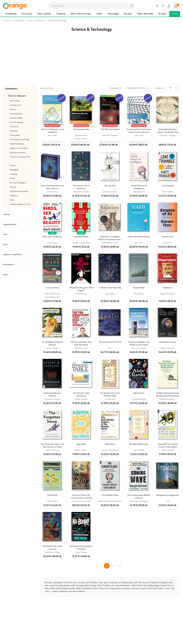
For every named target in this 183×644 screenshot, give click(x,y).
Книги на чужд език (36, 20)
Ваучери (128, 14)
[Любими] (163, 6)
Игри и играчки (44, 14)
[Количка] (177, 6)
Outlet (175, 14)
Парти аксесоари (145, 14)
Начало (6, 20)
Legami (99, 14)
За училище (27, 14)
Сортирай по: (116, 88)
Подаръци (61, 14)
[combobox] (88, 6)
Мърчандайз (113, 14)
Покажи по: (159, 88)
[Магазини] (157, 6)
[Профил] (169, 6)
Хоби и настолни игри (81, 14)
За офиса (162, 14)
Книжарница (11, 14)
